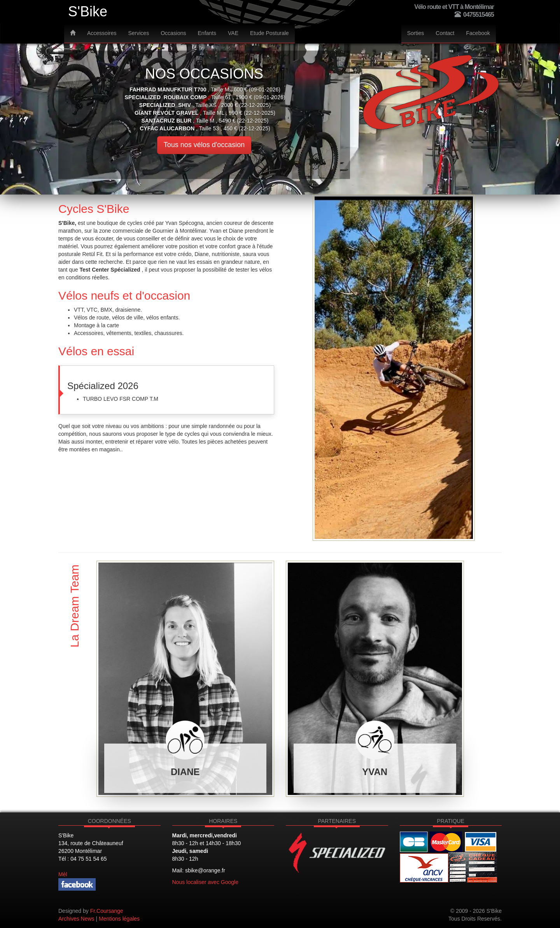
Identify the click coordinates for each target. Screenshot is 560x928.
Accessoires (102, 33)
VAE (233, 33)
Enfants (207, 33)
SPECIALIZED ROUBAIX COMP (165, 97)
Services (138, 33)
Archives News (76, 919)
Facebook (478, 33)
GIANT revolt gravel (166, 113)
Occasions (173, 33)
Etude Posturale (269, 33)
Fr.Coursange (107, 911)
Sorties (416, 33)
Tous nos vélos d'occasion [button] (204, 145)
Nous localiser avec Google (205, 882)
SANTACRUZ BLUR (166, 121)
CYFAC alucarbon (167, 128)
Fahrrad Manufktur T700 (168, 89)
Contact (445, 33)
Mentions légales (119, 919)
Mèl (63, 874)
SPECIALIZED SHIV (165, 105)
